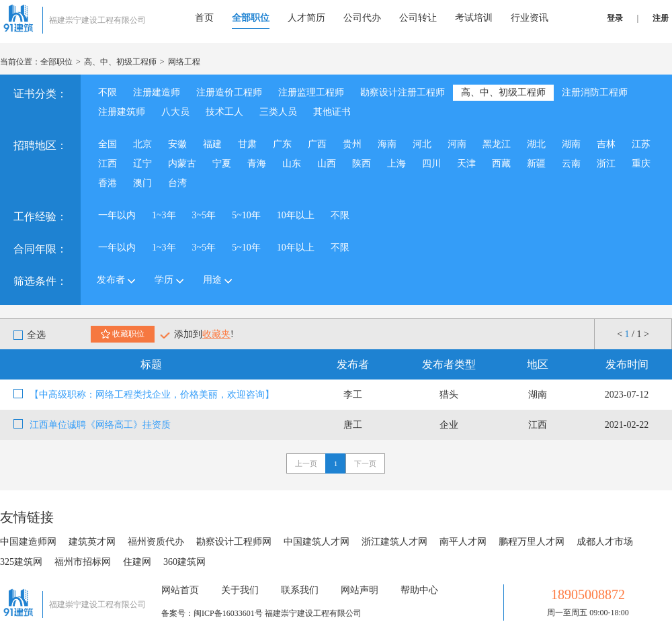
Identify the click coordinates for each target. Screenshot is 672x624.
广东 (282, 144)
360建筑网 (184, 562)
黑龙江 (497, 144)
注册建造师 (157, 92)
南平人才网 (463, 542)
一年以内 (117, 215)
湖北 (536, 144)
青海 (257, 164)
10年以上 (296, 215)
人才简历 (306, 18)
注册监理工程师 (311, 92)
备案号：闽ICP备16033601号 (212, 613)
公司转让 (418, 18)
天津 (466, 164)
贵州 (352, 144)
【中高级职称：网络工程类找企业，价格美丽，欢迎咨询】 (152, 395)
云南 (571, 164)
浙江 (606, 164)
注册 (661, 18)
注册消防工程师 (595, 92)
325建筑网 (21, 562)
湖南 (571, 144)
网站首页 (180, 590)
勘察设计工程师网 (234, 542)
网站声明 (360, 590)
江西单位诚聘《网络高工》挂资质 (100, 425)
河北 (422, 144)
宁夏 (222, 164)
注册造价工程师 (229, 92)
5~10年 (246, 215)
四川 (431, 164)
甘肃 (247, 144)
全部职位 (251, 18)
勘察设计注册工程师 (403, 92)
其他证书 (332, 112)
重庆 (641, 164)
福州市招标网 (83, 562)
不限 (108, 92)
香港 (108, 183)
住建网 (137, 562)
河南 (457, 144)
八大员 (175, 112)
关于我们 (240, 590)
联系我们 (300, 590)
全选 (30, 335)
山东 (292, 164)
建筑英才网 (92, 542)
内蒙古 (182, 164)
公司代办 (362, 18)
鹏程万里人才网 (532, 542)
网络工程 (184, 62)
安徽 (177, 144)
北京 (142, 144)
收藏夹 (216, 334)
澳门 (142, 183)
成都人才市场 (605, 542)
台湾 (177, 183)
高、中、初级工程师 (120, 62)
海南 (387, 144)
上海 (396, 164)
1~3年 (164, 215)
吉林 (606, 144)
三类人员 (278, 112)
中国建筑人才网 (317, 542)
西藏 (501, 164)
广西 (317, 144)
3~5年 (204, 215)
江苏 (641, 144)
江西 (108, 164)
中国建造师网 (28, 542)
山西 (327, 164)
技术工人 (224, 112)
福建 (212, 144)
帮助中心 (419, 590)
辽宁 (142, 164)
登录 (615, 18)
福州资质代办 (156, 542)
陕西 (362, 164)
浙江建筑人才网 (394, 542)
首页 (204, 18)
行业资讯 (530, 18)
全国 (108, 144)
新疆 (536, 164)
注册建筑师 (122, 112)
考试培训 (474, 18)
